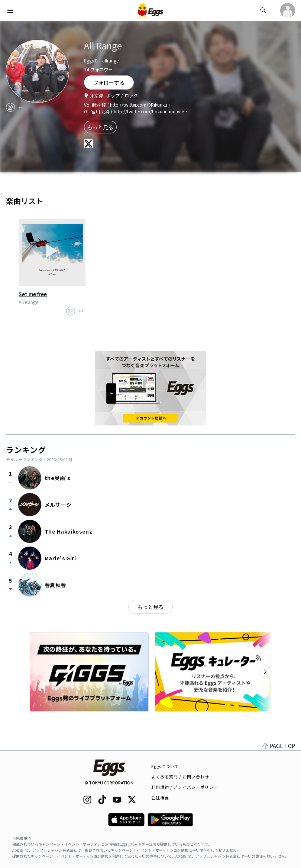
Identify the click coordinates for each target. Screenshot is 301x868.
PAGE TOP (279, 746)
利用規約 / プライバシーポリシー (185, 787)
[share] (10, 107)
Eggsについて (165, 766)
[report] (21, 107)
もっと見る (100, 127)
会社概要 (160, 797)
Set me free (33, 294)
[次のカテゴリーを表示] (265, 672)
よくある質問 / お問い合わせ (180, 777)
